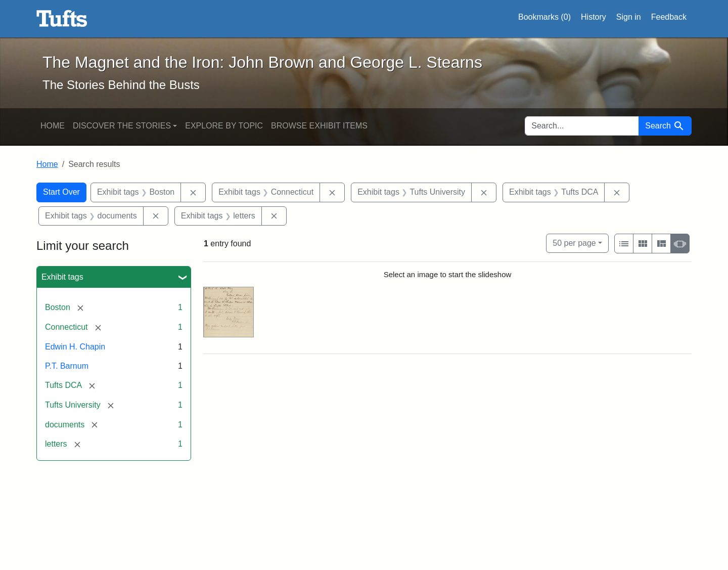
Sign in (629, 17)
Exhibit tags (62, 277)
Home (53, 126)
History (594, 17)
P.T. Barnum (67, 366)
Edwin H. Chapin (75, 347)
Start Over (61, 192)
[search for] (582, 126)
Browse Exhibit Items (319, 126)
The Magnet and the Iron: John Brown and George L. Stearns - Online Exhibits (62, 19)
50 (574, 242)
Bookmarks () (544, 17)
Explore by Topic (224, 126)
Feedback (669, 17)
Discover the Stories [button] (122, 126)
